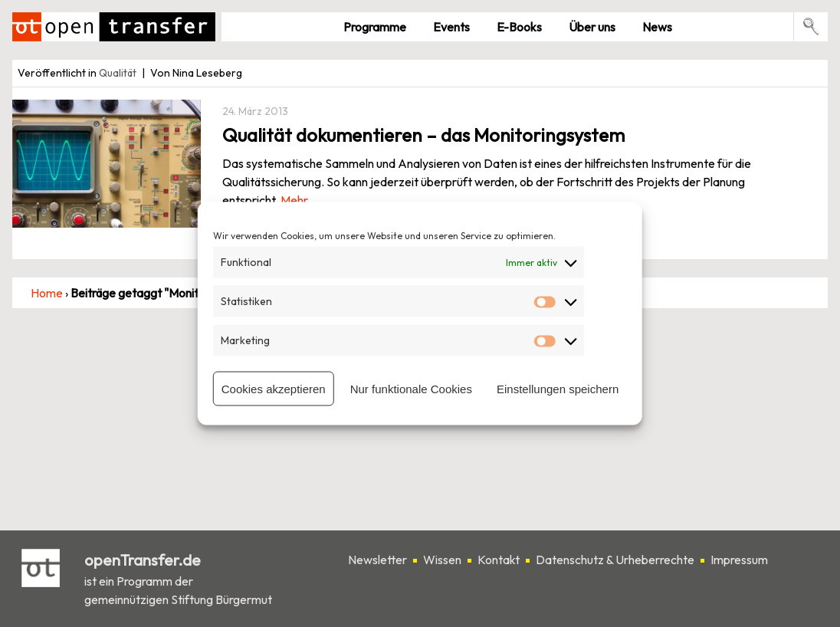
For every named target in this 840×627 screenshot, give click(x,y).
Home (47, 293)
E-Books (519, 27)
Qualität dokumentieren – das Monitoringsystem (423, 135)
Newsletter (377, 560)
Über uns (592, 27)
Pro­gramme (375, 27)
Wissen (442, 560)
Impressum (739, 560)
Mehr (294, 200)
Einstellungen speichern (558, 388)
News (657, 27)
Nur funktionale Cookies (411, 388)
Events (451, 27)
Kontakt (499, 560)
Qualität (118, 73)
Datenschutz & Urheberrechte (615, 560)
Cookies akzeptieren (274, 388)
